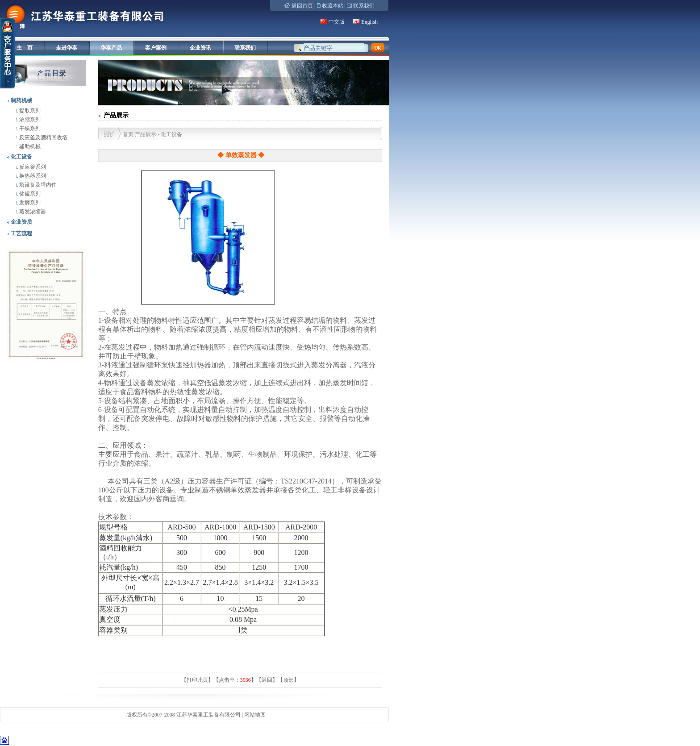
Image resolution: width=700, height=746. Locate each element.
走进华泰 (67, 48)
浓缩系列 (29, 120)
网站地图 (255, 715)
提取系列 (29, 111)
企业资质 (21, 222)
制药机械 (21, 100)
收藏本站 (333, 6)
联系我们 (364, 6)
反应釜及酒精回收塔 (43, 138)
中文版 (337, 22)
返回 (267, 680)
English (369, 22)
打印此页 (197, 680)
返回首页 (302, 6)
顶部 (288, 680)
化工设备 (21, 157)
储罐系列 (29, 194)
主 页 (25, 48)
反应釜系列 (32, 167)
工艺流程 (21, 233)
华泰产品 (111, 48)
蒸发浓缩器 (32, 212)
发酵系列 (29, 203)
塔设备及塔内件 (37, 185)
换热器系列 (32, 176)
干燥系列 (29, 129)
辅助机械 (29, 146)
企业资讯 (200, 48)
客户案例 (156, 48)
